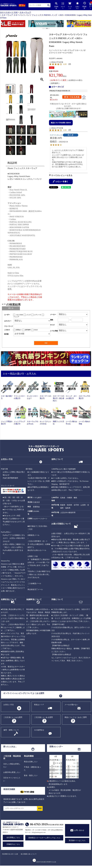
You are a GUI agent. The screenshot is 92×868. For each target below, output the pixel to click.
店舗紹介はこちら (13, 844)
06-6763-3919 (39, 824)
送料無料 (28, 330)
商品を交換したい (31, 762)
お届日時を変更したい (12, 772)
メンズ (29, 315)
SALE (52, 68)
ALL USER (20, 315)
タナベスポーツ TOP (9, 12)
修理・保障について (11, 730)
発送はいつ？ (39, 705)
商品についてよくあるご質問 (76, 717)
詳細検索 (56, 6)
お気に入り (77, 5)
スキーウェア (25, 12)
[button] (2, 24)
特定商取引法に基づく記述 (10, 854)
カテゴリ (63, 6)
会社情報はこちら (13, 838)
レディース (38, 315)
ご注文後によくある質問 (43, 717)
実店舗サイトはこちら (77, 841)
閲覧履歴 (84, 5)
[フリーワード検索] (32, 326)
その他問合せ (39, 730)
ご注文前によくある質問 (13, 717)
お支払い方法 (9, 705)
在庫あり (19, 330)
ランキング (70, 5)
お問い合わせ (79, 830)
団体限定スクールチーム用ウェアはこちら (44, 838)
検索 (49, 5)
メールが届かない (71, 705)
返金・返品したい (31, 775)
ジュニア (16, 317)
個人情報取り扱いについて (29, 854)
